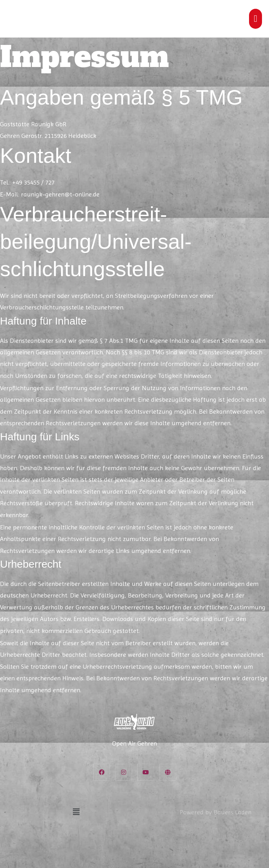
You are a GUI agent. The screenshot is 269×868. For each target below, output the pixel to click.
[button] (76, 812)
